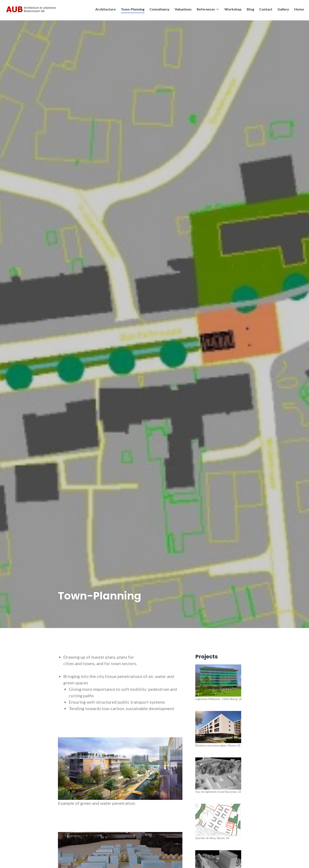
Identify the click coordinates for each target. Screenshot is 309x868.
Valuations (182, 10)
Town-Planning (131, 10)
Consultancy (158, 10)
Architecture (104, 10)
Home (298, 10)
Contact (264, 10)
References (205, 10)
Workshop (232, 10)
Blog (249, 10)
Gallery (282, 10)
